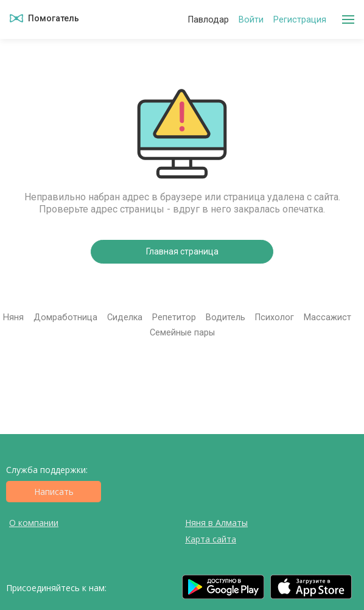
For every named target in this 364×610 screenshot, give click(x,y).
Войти (251, 20)
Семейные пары (182, 333)
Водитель (226, 317)
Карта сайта (211, 539)
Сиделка (125, 317)
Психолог (275, 317)
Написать (54, 492)
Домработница (65, 317)
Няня (13, 317)
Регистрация (300, 20)
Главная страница (182, 251)
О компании (34, 523)
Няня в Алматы (216, 523)
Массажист (327, 317)
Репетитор (174, 317)
